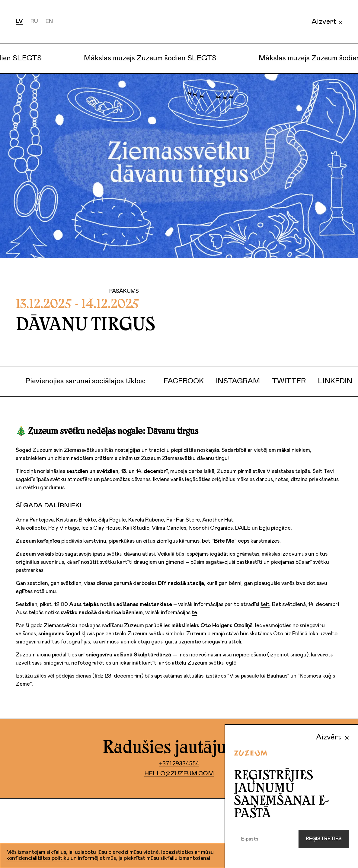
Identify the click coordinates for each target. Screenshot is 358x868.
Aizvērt (327, 22)
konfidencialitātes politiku (38, 858)
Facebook (179, 381)
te (194, 613)
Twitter (284, 381)
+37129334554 (179, 763)
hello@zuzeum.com (179, 774)
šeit (265, 605)
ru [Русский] (34, 21)
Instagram (233, 381)
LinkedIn (330, 381)
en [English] (49, 21)
